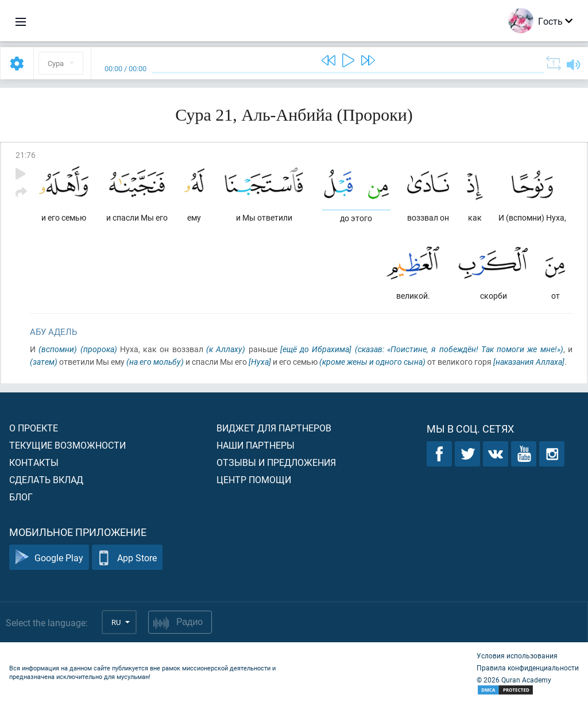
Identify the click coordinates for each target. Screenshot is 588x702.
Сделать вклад (46, 479)
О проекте (34, 428)
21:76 (26, 155)
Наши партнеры (256, 445)
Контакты (34, 462)
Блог (21, 497)
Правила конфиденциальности (528, 668)
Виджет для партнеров (274, 428)
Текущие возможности (67, 445)
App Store (127, 558)
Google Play (49, 558)
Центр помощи (254, 479)
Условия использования (517, 655)
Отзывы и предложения (276, 462)
